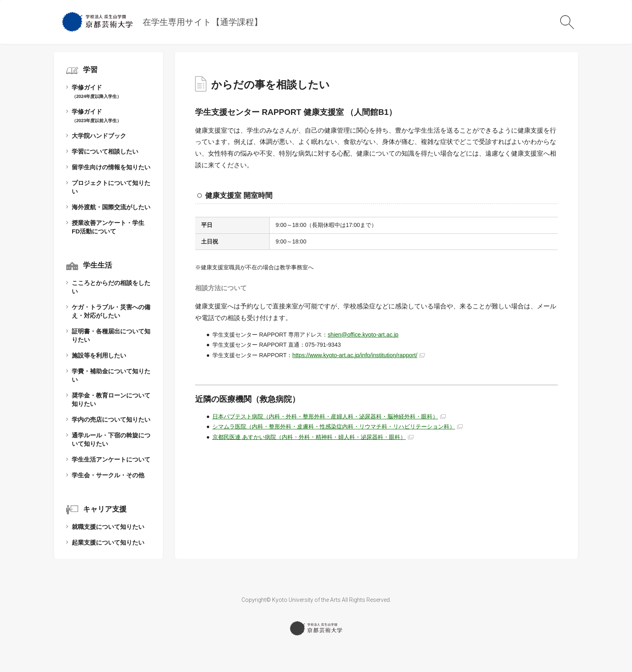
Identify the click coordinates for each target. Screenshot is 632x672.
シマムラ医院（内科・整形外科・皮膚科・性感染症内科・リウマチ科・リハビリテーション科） (334, 427)
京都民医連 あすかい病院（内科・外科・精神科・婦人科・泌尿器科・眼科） (309, 437)
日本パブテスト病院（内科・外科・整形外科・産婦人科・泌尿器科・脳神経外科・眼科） (325, 416)
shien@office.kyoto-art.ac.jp (363, 335)
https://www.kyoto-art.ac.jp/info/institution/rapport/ (355, 355)
